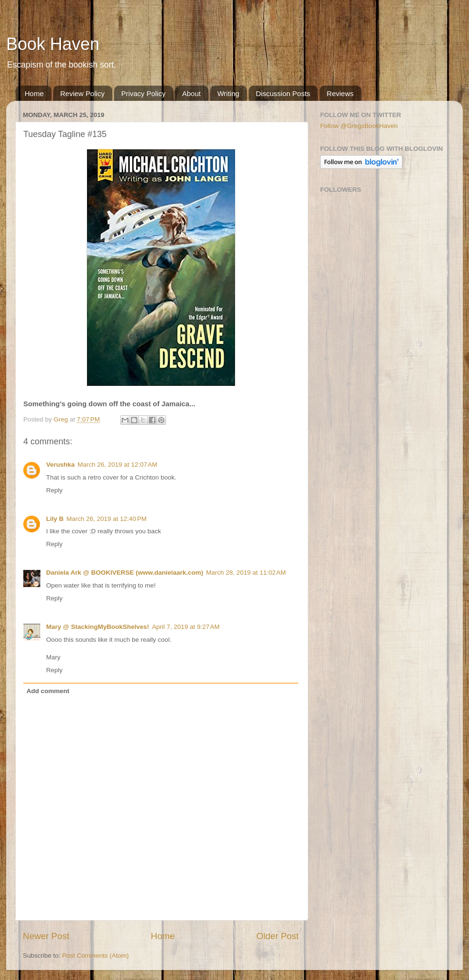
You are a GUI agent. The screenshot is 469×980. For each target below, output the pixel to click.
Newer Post (46, 936)
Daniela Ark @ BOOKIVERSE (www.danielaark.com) (125, 573)
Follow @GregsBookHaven (359, 126)
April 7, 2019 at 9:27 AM (186, 627)
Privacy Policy (143, 93)
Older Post (278, 936)
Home (34, 93)
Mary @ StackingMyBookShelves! (98, 627)
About (191, 93)
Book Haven (53, 44)
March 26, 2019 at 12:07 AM (117, 465)
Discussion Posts (283, 93)
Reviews (340, 93)
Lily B (55, 519)
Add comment (48, 691)
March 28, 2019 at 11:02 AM (246, 573)
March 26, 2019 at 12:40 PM (107, 519)
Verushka (60, 465)
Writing (228, 93)
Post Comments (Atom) (96, 955)
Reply (54, 490)
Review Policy (83, 93)
